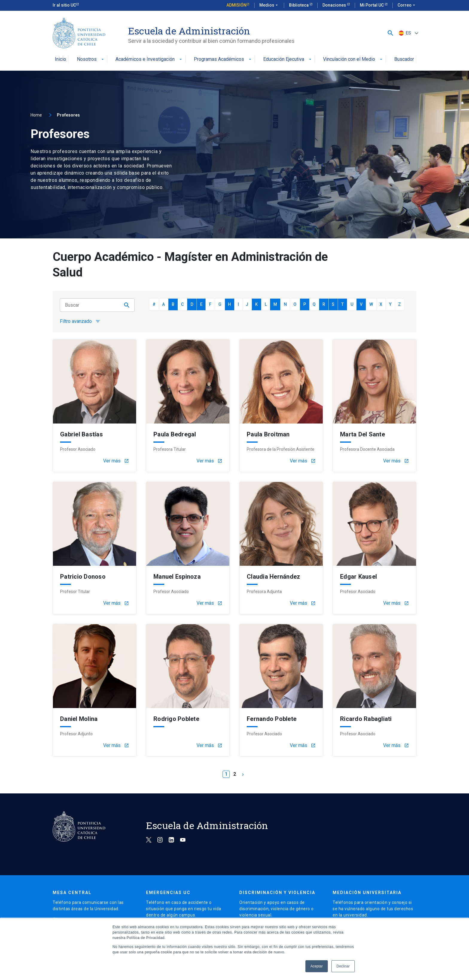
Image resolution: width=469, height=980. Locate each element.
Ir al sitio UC (64, 5)
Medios (269, 5)
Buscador (404, 59)
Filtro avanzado (80, 321)
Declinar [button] (343, 966)
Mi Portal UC (372, 5)
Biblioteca (299, 5)
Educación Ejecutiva (288, 59)
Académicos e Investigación (149, 59)
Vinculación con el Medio (353, 59)
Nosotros (91, 59)
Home (36, 115)
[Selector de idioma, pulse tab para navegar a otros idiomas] (408, 33)
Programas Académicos (223, 59)
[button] (390, 33)
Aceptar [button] (317, 966)
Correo (407, 5)
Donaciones (335, 5)
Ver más (116, 461)
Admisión (236, 5)
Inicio (60, 59)
